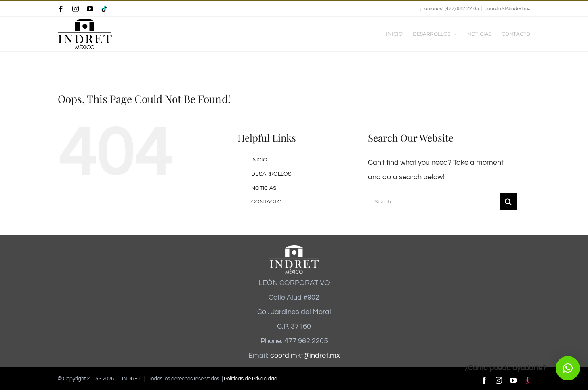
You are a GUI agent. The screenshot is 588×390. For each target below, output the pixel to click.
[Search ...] (434, 201)
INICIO (259, 160)
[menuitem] (399, 34)
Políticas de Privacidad (251, 379)
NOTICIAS (264, 188)
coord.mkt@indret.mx (507, 9)
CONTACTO (267, 202)
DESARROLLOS (271, 174)
